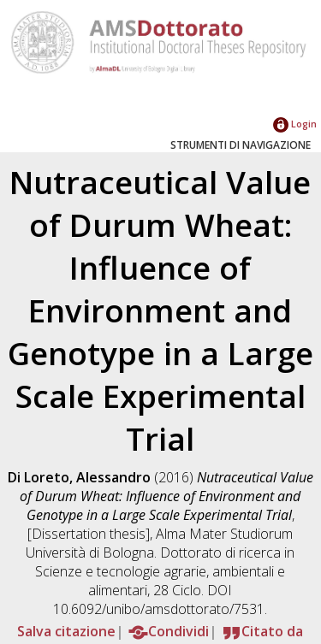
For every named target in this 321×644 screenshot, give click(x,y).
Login (295, 124)
